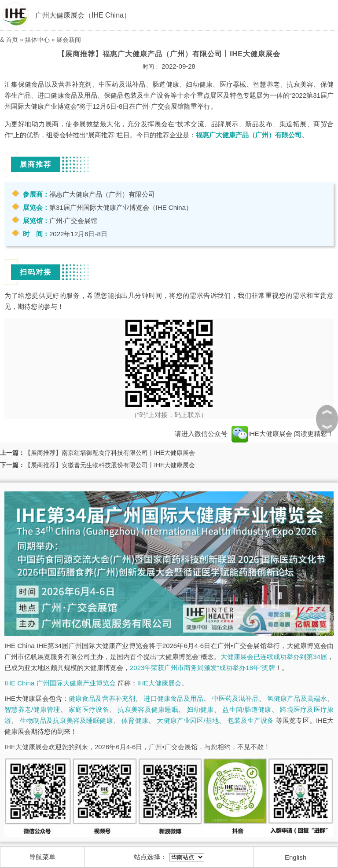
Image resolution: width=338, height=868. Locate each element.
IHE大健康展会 (262, 434)
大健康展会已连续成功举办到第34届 (274, 657)
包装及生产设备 (251, 720)
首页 (12, 40)
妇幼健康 (200, 709)
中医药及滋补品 (235, 698)
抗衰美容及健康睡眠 (148, 709)
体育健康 (135, 720)
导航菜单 (42, 857)
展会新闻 (69, 40)
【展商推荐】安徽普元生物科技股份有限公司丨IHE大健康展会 (110, 465)
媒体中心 (37, 40)
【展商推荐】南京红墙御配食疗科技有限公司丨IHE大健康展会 (110, 453)
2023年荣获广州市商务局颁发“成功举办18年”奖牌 (202, 668)
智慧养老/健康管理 (32, 709)
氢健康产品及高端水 (297, 698)
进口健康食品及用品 (173, 698)
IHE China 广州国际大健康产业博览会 (60, 683)
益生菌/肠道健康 (247, 709)
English (296, 857)
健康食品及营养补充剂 (102, 698)
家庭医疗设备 (89, 709)
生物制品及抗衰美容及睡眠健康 (66, 720)
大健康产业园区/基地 (188, 720)
